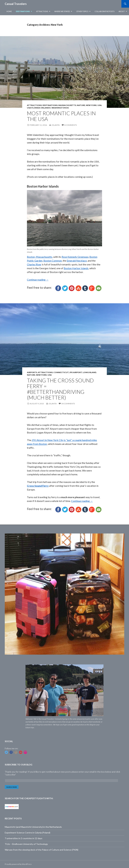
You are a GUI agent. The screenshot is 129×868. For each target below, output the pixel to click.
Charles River (34, 264)
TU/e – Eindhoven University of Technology (26, 844)
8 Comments (71, 125)
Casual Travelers (16, 4)
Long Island (89, 372)
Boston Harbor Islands (76, 268)
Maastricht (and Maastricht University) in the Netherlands (33, 827)
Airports (32, 372)
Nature (81, 105)
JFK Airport (76, 372)
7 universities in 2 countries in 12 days (24, 838)
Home (9, 11)
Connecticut (61, 372)
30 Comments (68, 404)
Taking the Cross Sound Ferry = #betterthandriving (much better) (60, 389)
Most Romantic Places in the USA (61, 116)
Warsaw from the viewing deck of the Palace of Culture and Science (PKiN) (42, 850)
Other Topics (82, 11)
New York (91, 105)
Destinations (23, 11)
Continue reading (38, 280)
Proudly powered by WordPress (18, 864)
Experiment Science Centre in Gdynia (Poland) (27, 833)
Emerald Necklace (77, 261)
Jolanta (55, 125)
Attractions (42, 11)
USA (100, 105)
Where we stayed (62, 11)
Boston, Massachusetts (40, 257)
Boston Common (53, 261)
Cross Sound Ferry (38, 486)
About (122, 11)
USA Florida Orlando (39, 108)
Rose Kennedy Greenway (75, 257)
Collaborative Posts (105, 11)
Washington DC (60, 108)
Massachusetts (67, 105)
